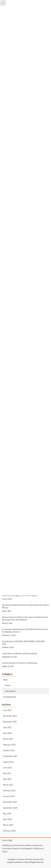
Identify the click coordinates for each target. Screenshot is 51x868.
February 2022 (9, 745)
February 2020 (9, 831)
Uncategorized (9, 697)
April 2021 (7, 779)
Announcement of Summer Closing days (20, 663)
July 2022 (7, 727)
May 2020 (7, 813)
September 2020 (10, 808)
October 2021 (9, 750)
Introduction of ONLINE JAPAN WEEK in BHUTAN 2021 (23, 643)
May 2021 (7, 773)
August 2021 (8, 762)
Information (10, 691)
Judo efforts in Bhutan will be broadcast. (20, 653)
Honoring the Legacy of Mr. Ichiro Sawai (19, 595)
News (5, 680)
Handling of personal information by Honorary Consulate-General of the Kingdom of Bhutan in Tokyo (23, 848)
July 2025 (7, 710)
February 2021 (9, 790)
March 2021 (8, 785)
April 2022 (7, 733)
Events (8, 685)
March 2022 (8, 739)
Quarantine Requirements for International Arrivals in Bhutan (26, 606)
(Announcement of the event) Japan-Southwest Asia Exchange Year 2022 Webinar (25, 618)
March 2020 (8, 825)
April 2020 (7, 819)
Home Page (7, 840)
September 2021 (10, 756)
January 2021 (9, 796)
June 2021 (8, 768)
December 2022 (10, 722)
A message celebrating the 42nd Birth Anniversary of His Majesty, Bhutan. (25, 631)
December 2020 (10, 802)
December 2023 (10, 716)
